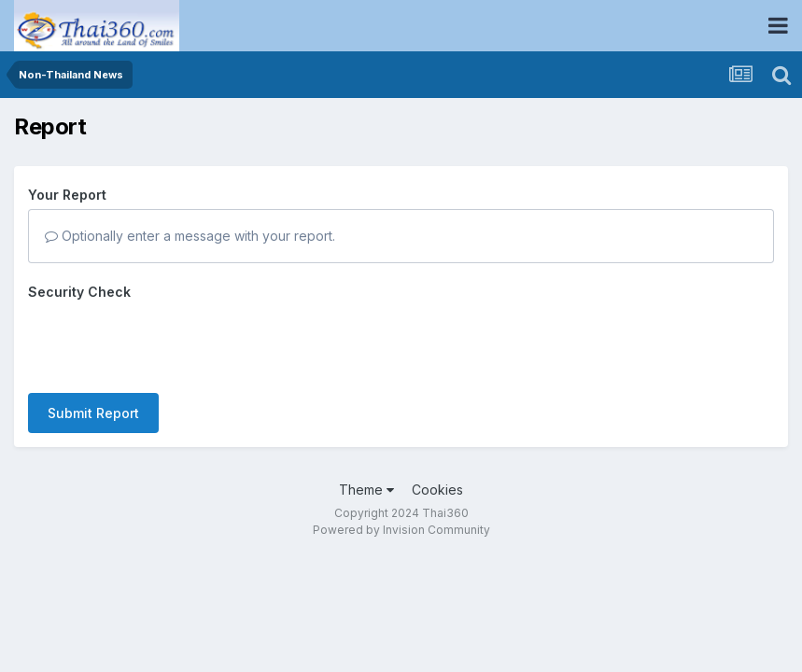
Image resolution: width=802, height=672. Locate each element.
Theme (366, 453)
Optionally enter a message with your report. (190, 236)
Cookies (437, 453)
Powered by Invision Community (401, 493)
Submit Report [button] (93, 340)
